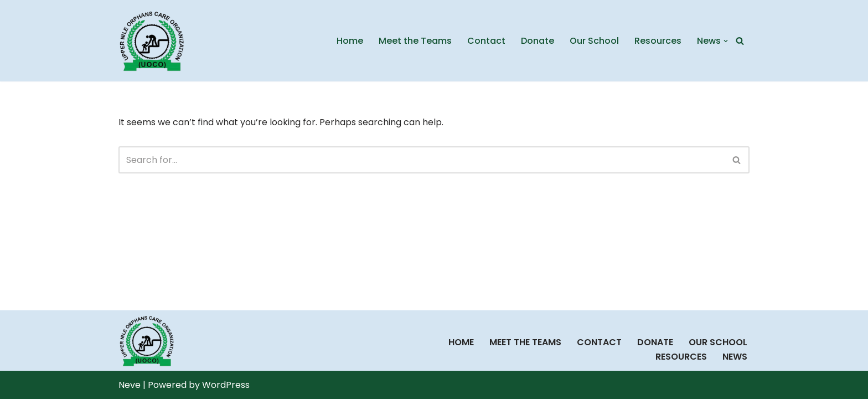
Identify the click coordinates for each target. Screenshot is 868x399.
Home (350, 41)
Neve (130, 385)
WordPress (226, 385)
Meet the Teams (415, 41)
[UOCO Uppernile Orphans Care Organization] (152, 41)
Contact (486, 41)
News (735, 357)
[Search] (740, 41)
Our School (594, 41)
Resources (658, 41)
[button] (726, 41)
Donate (538, 41)
